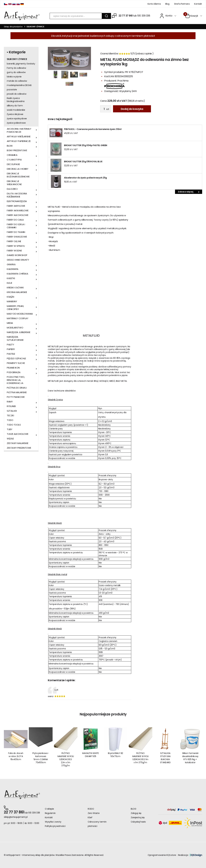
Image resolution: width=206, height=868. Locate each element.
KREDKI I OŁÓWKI (15, 288)
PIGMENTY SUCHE (16, 363)
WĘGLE (10, 439)
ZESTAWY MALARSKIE (18, 443)
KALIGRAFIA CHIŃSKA (18, 274)
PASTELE (11, 354)
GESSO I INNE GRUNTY (18, 260)
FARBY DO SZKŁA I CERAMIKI (16, 226)
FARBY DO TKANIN (16, 232)
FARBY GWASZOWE (17, 237)
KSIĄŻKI (10, 297)
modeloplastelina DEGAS (19, 85)
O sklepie (49, 809)
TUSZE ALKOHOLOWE (18, 434)
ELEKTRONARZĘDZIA (17, 201)
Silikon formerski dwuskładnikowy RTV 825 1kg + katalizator (190, 758)
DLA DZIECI (12, 189)
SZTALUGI (12, 411)
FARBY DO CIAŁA (15, 220)
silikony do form (15, 106)
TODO (10, 420)
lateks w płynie (14, 77)
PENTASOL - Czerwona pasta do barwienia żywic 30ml (93, 129)
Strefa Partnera (182, 4)
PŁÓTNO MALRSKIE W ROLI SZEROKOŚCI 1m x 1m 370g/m (140, 758)
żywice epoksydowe (17, 119)
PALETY (10, 345)
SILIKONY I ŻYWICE (17, 59)
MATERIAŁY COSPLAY (18, 318)
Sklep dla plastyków (13, 27)
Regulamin (50, 813)
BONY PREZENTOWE (17, 150)
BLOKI (10, 146)
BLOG (133, 809)
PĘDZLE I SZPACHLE (16, 358)
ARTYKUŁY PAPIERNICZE (19, 141)
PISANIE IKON (13, 368)
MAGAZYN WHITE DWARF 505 (91, 755)
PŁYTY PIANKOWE (16, 397)
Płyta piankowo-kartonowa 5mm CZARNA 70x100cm (41, 758)
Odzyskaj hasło (138, 822)
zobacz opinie (144, 54)
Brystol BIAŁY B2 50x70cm (115, 755)
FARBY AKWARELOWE (18, 211)
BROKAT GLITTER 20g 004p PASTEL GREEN (86, 145)
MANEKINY (12, 301)
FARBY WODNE (14, 251)
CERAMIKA (12, 155)
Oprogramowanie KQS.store (162, 855)
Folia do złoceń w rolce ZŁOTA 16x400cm (16, 756)
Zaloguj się (136, 813)
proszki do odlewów (16, 94)
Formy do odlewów (16, 68)
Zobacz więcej (189, 192)
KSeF (90, 817)
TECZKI (10, 416)
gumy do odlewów (16, 72)
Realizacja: (190, 855)
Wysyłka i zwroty (53, 822)
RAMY (10, 402)
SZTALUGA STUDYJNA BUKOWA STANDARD (165, 758)
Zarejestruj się (138, 817)
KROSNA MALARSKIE (17, 292)
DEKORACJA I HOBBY (18, 169)
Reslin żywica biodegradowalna (16, 100)
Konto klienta (154, 4)
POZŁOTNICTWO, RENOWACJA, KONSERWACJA (16, 380)
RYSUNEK (11, 406)
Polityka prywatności (55, 826)
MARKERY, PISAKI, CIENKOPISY (15, 308)
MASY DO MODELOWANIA (20, 314)
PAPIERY (11, 349)
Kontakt (198, 4)
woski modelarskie (16, 110)
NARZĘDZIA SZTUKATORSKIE (15, 338)
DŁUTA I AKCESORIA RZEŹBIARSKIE (17, 195)
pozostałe (12, 90)
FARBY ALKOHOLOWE (18, 215)
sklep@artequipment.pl (16, 817)
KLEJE (9, 283)
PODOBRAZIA (14, 372)
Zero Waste (94, 813)
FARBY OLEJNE (14, 241)
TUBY (9, 429)
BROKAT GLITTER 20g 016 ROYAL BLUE (83, 162)
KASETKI (11, 278)
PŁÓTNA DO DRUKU (17, 388)
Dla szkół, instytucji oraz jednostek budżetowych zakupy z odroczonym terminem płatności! (103, 36)
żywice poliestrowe (16, 123)
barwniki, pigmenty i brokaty (21, 64)
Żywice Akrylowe (15, 114)
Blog (167, 4)
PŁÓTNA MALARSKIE (17, 392)
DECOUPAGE (13, 164)
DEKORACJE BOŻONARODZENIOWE (18, 175)
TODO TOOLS (14, 425)
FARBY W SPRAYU (16, 246)
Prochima (123, 81)
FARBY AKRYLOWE (16, 206)
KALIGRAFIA (13, 269)
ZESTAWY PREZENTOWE (19, 448)
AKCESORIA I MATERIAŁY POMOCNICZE (19, 130)
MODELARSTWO (15, 328)
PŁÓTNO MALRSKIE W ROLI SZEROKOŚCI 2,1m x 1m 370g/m (66, 759)
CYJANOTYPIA (14, 160)
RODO (91, 809)
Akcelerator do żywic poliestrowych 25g (85, 178)
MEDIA (10, 323)
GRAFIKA (11, 264)
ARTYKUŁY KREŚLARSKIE (19, 137)
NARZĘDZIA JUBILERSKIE (19, 332)
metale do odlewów (17, 81)
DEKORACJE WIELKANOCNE (14, 183)
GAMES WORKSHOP (17, 255)
